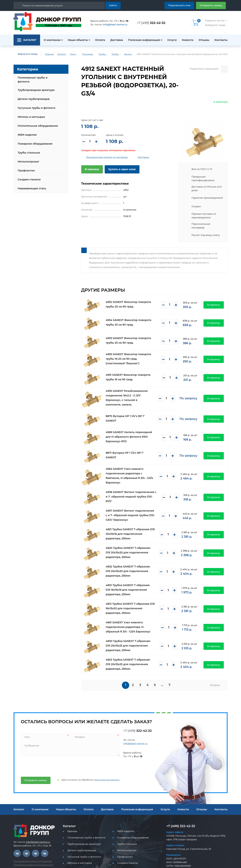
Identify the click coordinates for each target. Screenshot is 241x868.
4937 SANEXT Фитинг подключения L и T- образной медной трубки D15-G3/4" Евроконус (132, 495)
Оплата (98, 40)
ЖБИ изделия (26, 132)
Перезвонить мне (184, 5)
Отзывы (204, 40)
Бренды (72, 811)
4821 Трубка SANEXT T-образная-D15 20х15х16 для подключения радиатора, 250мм (130, 514)
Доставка (115, 40)
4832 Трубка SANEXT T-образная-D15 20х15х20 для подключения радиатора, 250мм (130, 551)
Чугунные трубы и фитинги (35, 105)
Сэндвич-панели (28, 177)
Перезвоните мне (179, 855)
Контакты (221, 40)
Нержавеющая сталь (31, 186)
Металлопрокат (28, 159)
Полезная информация (142, 40)
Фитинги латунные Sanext (137, 54)
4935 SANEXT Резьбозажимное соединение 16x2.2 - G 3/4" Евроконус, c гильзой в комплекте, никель (131, 385)
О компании (50, 40)
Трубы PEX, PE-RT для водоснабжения (107, 54)
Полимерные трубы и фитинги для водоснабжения (89, 54)
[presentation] (48, 745)
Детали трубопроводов (33, 96)
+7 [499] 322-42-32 (180, 806)
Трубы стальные (28, 150)
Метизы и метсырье (30, 114)
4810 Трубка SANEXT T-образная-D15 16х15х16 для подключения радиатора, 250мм (130, 569)
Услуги (170, 40)
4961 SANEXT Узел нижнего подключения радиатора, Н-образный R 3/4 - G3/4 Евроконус (131, 607)
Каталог (59, 54)
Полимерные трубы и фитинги (72, 54)
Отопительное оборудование (36, 123)
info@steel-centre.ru (113, 25)
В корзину (91, 161)
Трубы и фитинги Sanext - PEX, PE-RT (123, 54)
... (163, 665)
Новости (186, 40)
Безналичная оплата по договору (104, 149)
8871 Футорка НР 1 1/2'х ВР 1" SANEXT (130, 440)
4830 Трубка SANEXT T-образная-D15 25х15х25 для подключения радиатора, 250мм (130, 625)
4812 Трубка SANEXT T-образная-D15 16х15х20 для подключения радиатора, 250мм (130, 588)
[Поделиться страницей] (224, 69)
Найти (113, 5)
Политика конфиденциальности (31, 844)
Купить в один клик (119, 161)
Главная (47, 54)
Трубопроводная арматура (35, 87)
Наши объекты (76, 40)
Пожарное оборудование (34, 141)
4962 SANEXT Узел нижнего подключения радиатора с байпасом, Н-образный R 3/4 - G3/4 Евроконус (131, 458)
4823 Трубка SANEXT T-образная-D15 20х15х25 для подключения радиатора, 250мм (130, 644)
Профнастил (26, 168)
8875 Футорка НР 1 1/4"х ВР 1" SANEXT (130, 404)
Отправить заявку (212, 5)
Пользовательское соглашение (31, 841)
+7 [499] (152, 23)
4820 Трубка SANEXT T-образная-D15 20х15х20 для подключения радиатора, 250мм (130, 532)
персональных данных (99, 760)
